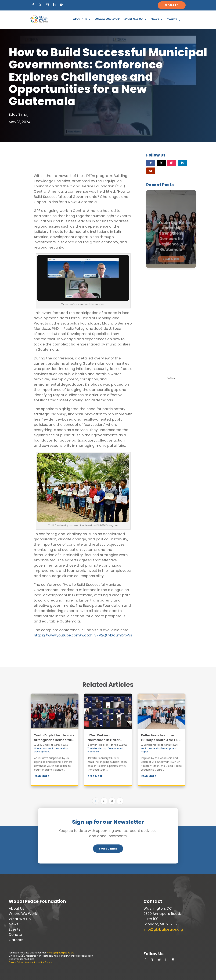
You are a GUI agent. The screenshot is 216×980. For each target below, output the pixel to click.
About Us (80, 19)
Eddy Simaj (43, 745)
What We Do (133, 19)
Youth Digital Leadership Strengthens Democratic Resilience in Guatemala (54, 740)
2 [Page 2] (104, 801)
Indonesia (93, 752)
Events (172, 19)
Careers (16, 940)
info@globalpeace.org (163, 929)
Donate (172, 5)
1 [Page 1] (96, 801)
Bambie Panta (151, 745)
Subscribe (108, 849)
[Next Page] (120, 801)
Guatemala (41, 748)
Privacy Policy (16, 962)
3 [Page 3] (112, 801)
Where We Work (107, 19)
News (155, 19)
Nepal (144, 752)
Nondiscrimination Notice (38, 962)
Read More (42, 776)
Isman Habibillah (99, 745)
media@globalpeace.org (61, 953)
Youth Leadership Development (105, 748)
